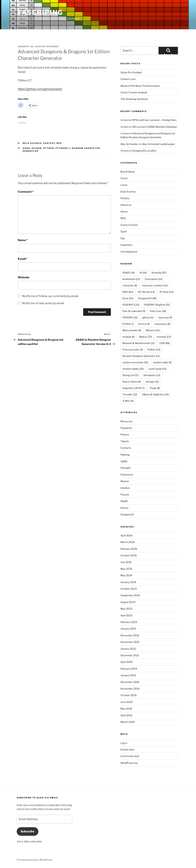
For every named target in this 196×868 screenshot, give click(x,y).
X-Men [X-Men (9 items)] (128, 401)
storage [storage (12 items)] (152, 382)
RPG (59, 143)
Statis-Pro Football (131, 72)
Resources (127, 421)
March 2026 (128, 542)
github (37, 148)
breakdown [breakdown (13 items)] (131, 279)
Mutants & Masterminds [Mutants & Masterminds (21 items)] (139, 343)
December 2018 (130, 682)
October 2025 (129, 555)
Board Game (128, 172)
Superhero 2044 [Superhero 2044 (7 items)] (134, 388)
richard (53, 46)
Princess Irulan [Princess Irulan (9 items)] (133, 349)
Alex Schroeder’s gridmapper (158, 144)
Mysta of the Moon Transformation (140, 86)
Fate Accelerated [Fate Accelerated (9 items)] (134, 311)
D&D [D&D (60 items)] (128, 292)
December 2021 (130, 655)
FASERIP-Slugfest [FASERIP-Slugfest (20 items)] (157, 305)
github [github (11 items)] (148, 317)
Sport (124, 231)
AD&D (26, 148)
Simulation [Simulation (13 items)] (152, 375)
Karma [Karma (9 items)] (144, 324)
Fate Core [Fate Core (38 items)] (158, 311)
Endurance (127, 475)
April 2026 (126, 535)
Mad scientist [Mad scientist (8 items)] (132, 330)
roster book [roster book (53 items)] (157, 369)
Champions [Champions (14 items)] (154, 279)
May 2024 (126, 575)
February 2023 (129, 622)
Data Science (32, 143)
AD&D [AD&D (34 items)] (129, 273)
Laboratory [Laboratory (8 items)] (162, 324)
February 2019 (129, 669)
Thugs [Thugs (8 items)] (155, 388)
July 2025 (126, 562)
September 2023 (130, 595)
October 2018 (128, 695)
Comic (124, 178)
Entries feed (127, 749)
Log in (124, 743)
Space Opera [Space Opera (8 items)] (132, 382)
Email (23, 259)
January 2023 (128, 629)
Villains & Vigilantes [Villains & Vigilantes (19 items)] (155, 394)
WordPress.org (129, 763)
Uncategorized (129, 252)
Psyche (125, 494)
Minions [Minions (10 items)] (153, 330)
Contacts (126, 448)
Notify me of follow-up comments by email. (50, 296)
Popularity (126, 428)
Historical (126, 205)
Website (24, 277)
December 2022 (130, 635)
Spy (123, 238)
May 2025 (126, 569)
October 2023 (129, 589)
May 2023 (126, 609)
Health (124, 501)
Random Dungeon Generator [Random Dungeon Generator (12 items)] (141, 356)
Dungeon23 (127, 514)
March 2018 (127, 722)
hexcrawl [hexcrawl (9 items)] (165, 317)
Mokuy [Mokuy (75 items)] (146, 337)
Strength (125, 468)
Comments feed (130, 756)
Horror (124, 211)
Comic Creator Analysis (134, 92)
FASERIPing (40, 12)
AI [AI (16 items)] (143, 273)
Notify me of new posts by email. (43, 303)
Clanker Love (128, 79)
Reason (125, 481)
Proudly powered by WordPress (35, 860)
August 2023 (128, 602)
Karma (124, 508)
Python (49, 148)
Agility (124, 461)
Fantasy (49, 143)
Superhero (126, 245)
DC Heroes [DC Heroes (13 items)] (146, 292)
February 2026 (129, 549)
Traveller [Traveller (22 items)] (130, 394)
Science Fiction (129, 225)
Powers (125, 434)
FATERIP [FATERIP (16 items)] (130, 317)
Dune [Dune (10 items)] (128, 298)
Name (23, 240)
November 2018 (130, 689)
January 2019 (128, 675)
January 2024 (128, 582)
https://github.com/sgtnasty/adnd (40, 89)
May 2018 (126, 709)
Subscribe (27, 831)
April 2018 (126, 715)
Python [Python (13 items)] (154, 349)
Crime (124, 185)
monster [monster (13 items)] (164, 337)
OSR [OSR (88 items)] (165, 343)
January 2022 (128, 649)
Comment (26, 192)
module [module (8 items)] (128, 337)
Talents (125, 441)
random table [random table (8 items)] (162, 362)
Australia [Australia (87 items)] (159, 273)
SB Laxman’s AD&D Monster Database (155, 127)
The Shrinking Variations (134, 99)
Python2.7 (63, 148)
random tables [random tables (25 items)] (133, 369)
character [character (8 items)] (130, 285)
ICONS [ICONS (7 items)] (128, 324)
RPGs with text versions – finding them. (155, 120)
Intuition (125, 488)
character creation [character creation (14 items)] (155, 285)
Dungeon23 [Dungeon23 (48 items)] (147, 298)
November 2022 (130, 642)
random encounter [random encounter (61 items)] (135, 362)
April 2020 (127, 662)
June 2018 (126, 702)
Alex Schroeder (129, 144)
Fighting (125, 455)
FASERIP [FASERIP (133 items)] (131, 305)
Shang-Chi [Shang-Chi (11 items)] (131, 375)
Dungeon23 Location (144, 151)
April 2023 (126, 615)
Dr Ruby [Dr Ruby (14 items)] (167, 292)
